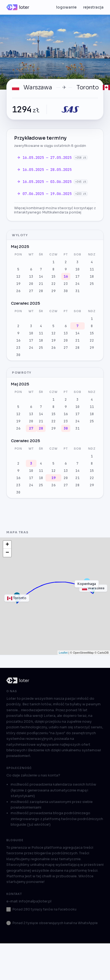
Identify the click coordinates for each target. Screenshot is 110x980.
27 (31, 291)
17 (78, 276)
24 (78, 284)
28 (41, 291)
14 (41, 276)
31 (78, 291)
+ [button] (7, 545)
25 (92, 284)
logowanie (66, 7)
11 (92, 269)
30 (66, 291)
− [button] (7, 553)
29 (54, 291)
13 (31, 276)
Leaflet (63, 653)
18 (92, 276)
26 (18, 291)
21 (41, 284)
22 (54, 284)
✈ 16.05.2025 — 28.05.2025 (44, 170)
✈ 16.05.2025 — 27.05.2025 (46, 158)
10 (78, 269)
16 (66, 276)
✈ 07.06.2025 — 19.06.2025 (46, 194)
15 (54, 276)
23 (66, 284)
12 (18, 276)
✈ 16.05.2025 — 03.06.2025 (46, 182)
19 (18, 284)
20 (31, 284)
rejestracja (93, 7)
